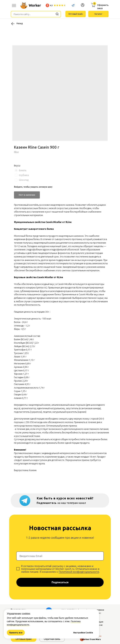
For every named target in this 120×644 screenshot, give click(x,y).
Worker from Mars (91, 639)
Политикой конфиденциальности (79, 572)
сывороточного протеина (68, 239)
